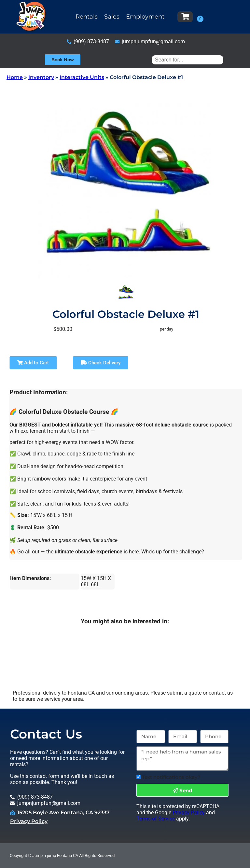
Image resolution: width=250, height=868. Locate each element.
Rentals (87, 17)
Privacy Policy (29, 821)
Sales (112, 17)
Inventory (41, 77)
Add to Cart (33, 363)
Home (15, 77)
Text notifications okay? (171, 777)
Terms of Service (156, 819)
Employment (145, 17)
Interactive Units (82, 77)
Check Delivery (101, 363)
